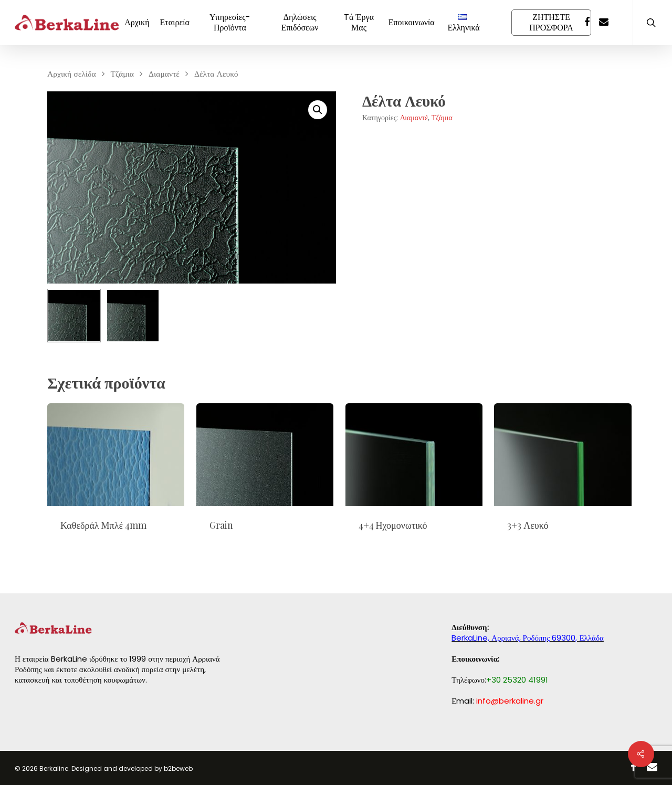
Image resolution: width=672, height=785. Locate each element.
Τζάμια (122, 74)
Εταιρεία (175, 23)
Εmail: (497, 701)
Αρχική (137, 23)
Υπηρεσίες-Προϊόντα (230, 23)
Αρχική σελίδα (72, 74)
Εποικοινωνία (412, 23)
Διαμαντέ (164, 74)
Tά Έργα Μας (359, 23)
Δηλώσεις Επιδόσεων (300, 23)
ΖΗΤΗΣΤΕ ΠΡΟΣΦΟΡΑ (551, 23)
